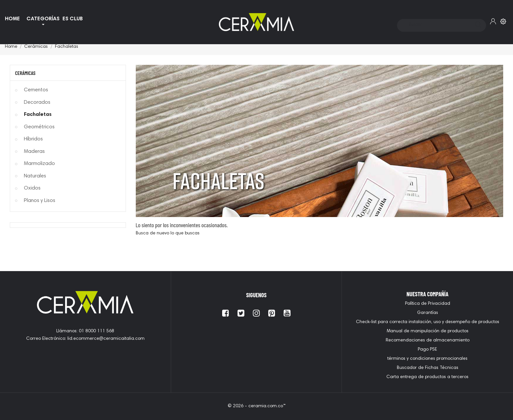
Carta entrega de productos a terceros (427, 377)
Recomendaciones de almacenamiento (428, 340)
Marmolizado (39, 164)
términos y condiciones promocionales (427, 359)
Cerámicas (25, 73)
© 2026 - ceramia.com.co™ (257, 406)
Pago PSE (427, 350)
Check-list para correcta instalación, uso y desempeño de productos (428, 322)
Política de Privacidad (428, 304)
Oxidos (32, 188)
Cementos (36, 90)
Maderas (34, 152)
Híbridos (33, 139)
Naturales (35, 176)
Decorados (37, 102)
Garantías (428, 313)
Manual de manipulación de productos (428, 331)
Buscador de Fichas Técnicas (428, 368)
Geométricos (39, 127)
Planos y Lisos (40, 201)
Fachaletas (38, 115)
